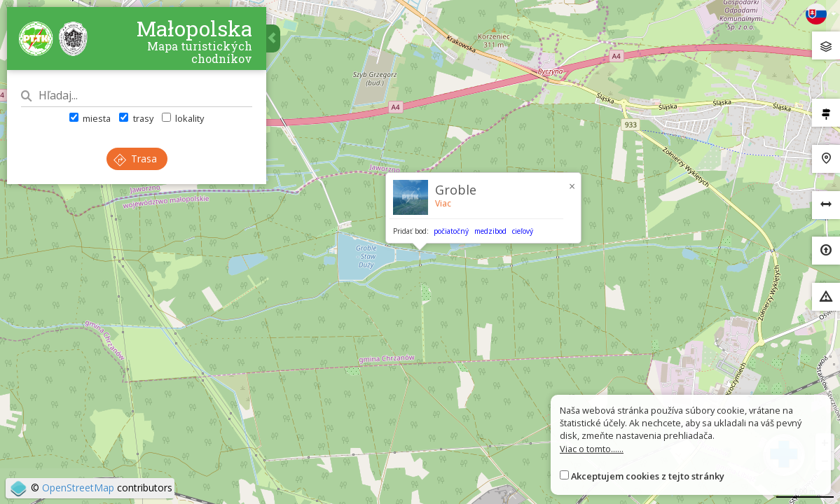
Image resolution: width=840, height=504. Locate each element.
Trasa (135, 159)
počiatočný (451, 231)
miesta (90, 118)
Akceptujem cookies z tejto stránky (648, 476)
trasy (136, 118)
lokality (183, 118)
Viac (443, 203)
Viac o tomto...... (592, 449)
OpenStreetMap (78, 488)
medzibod (490, 231)
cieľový (523, 231)
